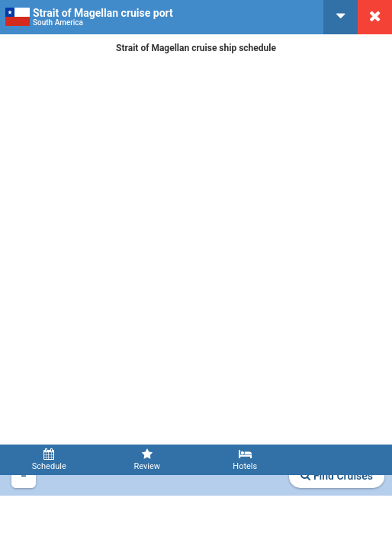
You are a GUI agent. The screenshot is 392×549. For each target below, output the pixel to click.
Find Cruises (337, 476)
